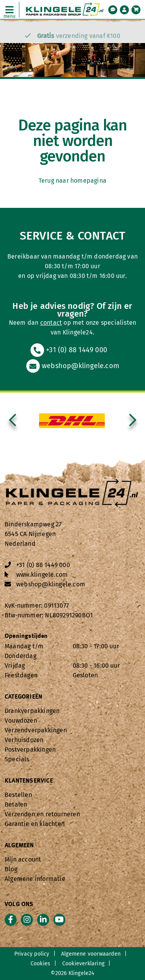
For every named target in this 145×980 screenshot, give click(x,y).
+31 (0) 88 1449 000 (69, 350)
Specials (17, 759)
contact (51, 323)
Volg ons (19, 905)
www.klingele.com (42, 575)
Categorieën (23, 697)
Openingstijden (26, 636)
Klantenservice (29, 781)
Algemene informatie (35, 879)
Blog (11, 869)
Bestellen (18, 795)
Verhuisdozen (24, 740)
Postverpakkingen (30, 750)
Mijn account (23, 859)
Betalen (16, 804)
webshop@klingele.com (72, 366)
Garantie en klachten (35, 824)
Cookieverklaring (83, 964)
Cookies (40, 964)
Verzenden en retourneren (42, 814)
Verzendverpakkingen (36, 730)
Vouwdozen (21, 720)
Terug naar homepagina (72, 181)
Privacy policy (32, 954)
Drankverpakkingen (32, 711)
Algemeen (19, 846)
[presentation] (12, 421)
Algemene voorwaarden (91, 954)
